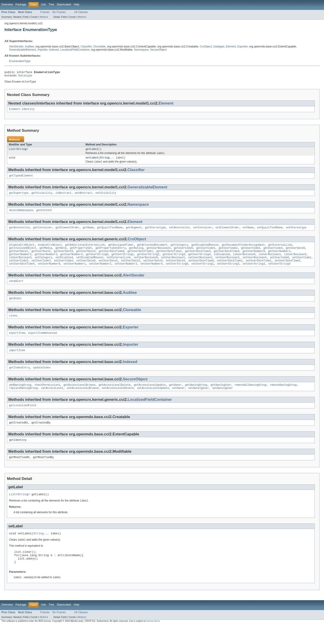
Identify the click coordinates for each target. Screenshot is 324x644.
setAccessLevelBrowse (83, 400)
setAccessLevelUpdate (153, 400)
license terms (153, 640)
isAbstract (63, 197)
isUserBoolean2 (295, 261)
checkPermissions (47, 396)
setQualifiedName (270, 233)
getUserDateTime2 (169, 258)
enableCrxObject (50, 250)
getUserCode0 (183, 254)
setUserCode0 (279, 265)
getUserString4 (199, 261)
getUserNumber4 (71, 261)
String (22, 152)
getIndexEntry (19, 379)
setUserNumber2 (100, 272)
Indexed (54, 50)
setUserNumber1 (75, 272)
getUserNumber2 (20, 261)
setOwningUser (198, 400)
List (12, 152)
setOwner (179, 400)
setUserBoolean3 (227, 265)
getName (88, 233)
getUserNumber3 (46, 261)
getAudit (15, 308)
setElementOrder (227, 233)
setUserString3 (254, 272)
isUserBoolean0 (244, 261)
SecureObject (158, 50)
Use (43, 4)
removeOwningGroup (283, 396)
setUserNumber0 (49, 272)
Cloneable (99, 47)
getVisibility (42, 197)
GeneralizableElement (22, 50)
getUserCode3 (251, 254)
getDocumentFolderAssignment (243, 250)
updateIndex (42, 379)
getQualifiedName (110, 233)
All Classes (81, 12)
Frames (45, 12)
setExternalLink (119, 265)
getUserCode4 (273, 254)
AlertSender (16, 47)
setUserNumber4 (151, 272)
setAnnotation (179, 233)
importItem (17, 361)
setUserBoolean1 (173, 265)
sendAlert (16, 290)
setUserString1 (202, 272)
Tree (51, 4)
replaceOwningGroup (23, 400)
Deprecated (64, 4)
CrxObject (206, 47)
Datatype (219, 47)
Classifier (86, 47)
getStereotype (155, 233)
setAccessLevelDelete (118, 400)
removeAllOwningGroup (250, 396)
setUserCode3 (41, 268)
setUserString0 (177, 272)
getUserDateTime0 (111, 258)
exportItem (17, 343)
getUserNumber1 (279, 258)
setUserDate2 (131, 268)
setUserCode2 (19, 268)
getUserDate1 (19, 258)
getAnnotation (19, 233)
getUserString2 (148, 261)
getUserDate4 (86, 258)
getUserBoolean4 (159, 254)
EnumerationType (20, 61)
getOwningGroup (196, 396)
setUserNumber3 (126, 272)
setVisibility (106, 197)
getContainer (43, 233)
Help (76, 4)
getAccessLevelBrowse (79, 396)
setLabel (92, 161)
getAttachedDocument (152, 250)
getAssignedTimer (121, 250)
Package (21, 4)
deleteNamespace (21, 215)
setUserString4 (279, 272)
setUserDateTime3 (287, 268)
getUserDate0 (295, 254)
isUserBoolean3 (20, 265)
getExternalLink (280, 250)
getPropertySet (81, 254)
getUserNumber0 (254, 258)
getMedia (46, 254)
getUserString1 (123, 261)
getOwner (175, 396)
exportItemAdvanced (43, 343)
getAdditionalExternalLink (85, 250)
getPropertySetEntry (111, 254)
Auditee (29, 47)
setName (248, 233)
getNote (61, 254)
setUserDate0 (86, 268)
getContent (44, 215)
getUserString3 (174, 261)
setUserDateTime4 (22, 272)
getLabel (92, 152)
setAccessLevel (52, 400)
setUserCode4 (63, 268)
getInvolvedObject (23, 254)
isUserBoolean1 (270, 261)
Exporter (242, 47)
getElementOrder (67, 233)
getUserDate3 (63, 258)
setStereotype (296, 233)
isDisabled (222, 261)
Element (231, 47)
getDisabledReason (205, 250)
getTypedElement (21, 179)
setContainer (202, 233)
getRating (136, 254)
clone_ (14, 325)
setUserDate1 (108, 268)
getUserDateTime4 (227, 258)
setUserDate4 (175, 268)
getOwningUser (221, 396)
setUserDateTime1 (230, 268)
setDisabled (64, 265)
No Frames (59, 12)
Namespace (141, 50)
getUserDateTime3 (198, 258)
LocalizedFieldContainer (75, 50)
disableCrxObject (22, 250)
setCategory (43, 265)
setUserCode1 (302, 265)
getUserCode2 (228, 254)
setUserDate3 (153, 268)
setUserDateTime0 (201, 268)
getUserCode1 (206, 254)
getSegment (134, 233)
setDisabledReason (90, 265)
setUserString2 (228, 272)
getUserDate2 (41, 258)
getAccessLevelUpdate (150, 396)
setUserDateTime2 (259, 268)
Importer (42, 50)
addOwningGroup (20, 396)
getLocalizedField (23, 418)
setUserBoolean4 (255, 265)
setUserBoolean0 (146, 265)
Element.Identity (22, 111)
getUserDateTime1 (140, 258)
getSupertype (19, 197)
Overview (7, 4)
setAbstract (83, 197)
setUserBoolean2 (200, 265)
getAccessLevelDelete (115, 396)
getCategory (179, 250)
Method (44, 17)
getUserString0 (97, 261)
